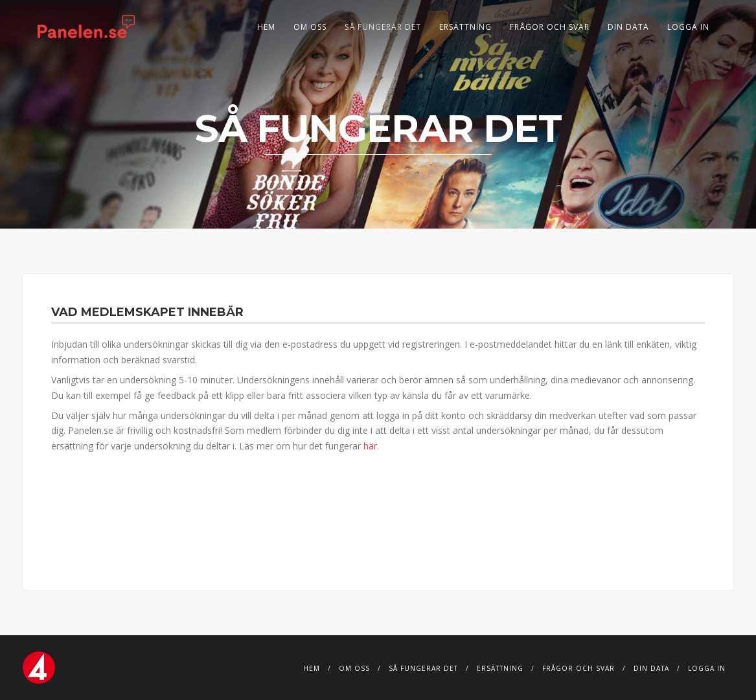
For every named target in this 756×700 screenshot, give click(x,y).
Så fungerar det (383, 27)
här (370, 446)
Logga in (688, 27)
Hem (266, 27)
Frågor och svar (550, 27)
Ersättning (465, 27)
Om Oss (310, 27)
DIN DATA (628, 27)
